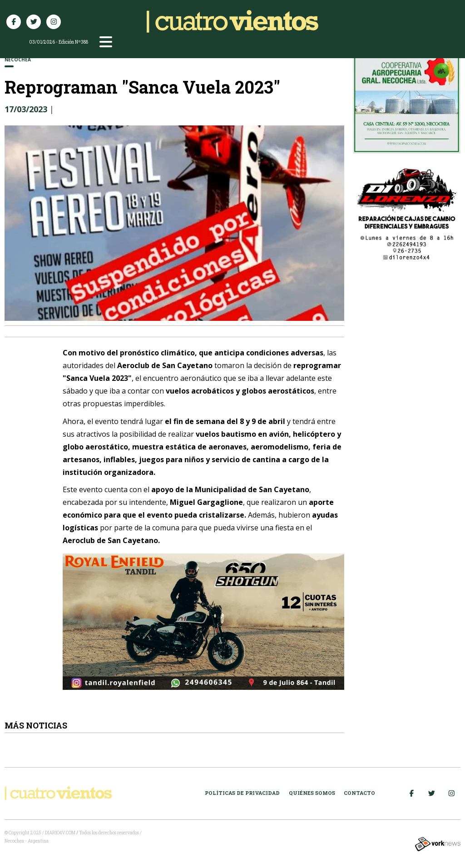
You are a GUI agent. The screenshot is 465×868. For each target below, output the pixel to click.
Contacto (359, 793)
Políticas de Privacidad (242, 793)
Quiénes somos (312, 793)
